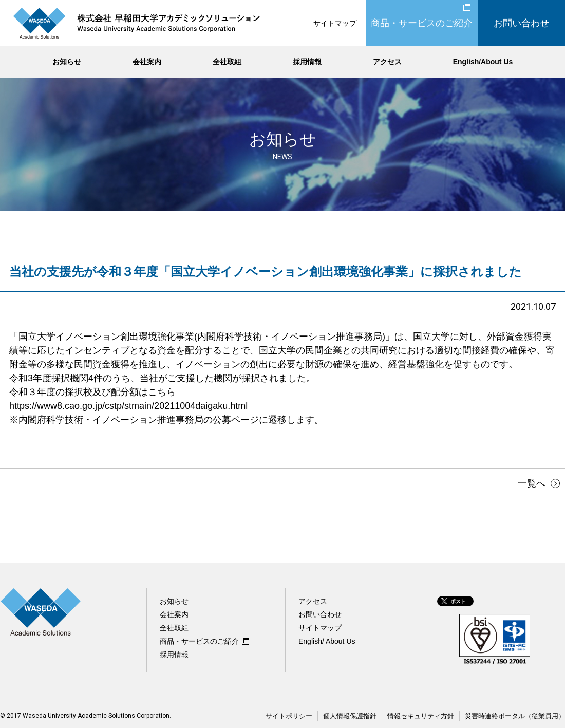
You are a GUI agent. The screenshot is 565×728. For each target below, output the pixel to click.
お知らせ (67, 62)
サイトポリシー (308, 716)
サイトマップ (335, 23)
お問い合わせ (521, 23)
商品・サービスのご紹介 (422, 23)
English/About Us (483, 62)
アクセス (387, 62)
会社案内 (147, 62)
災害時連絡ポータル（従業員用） (519, 716)
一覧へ (529, 483)
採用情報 (307, 62)
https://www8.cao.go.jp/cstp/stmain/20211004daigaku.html (128, 406)
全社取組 (227, 62)
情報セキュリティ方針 (431, 716)
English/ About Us (327, 641)
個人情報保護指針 (365, 716)
